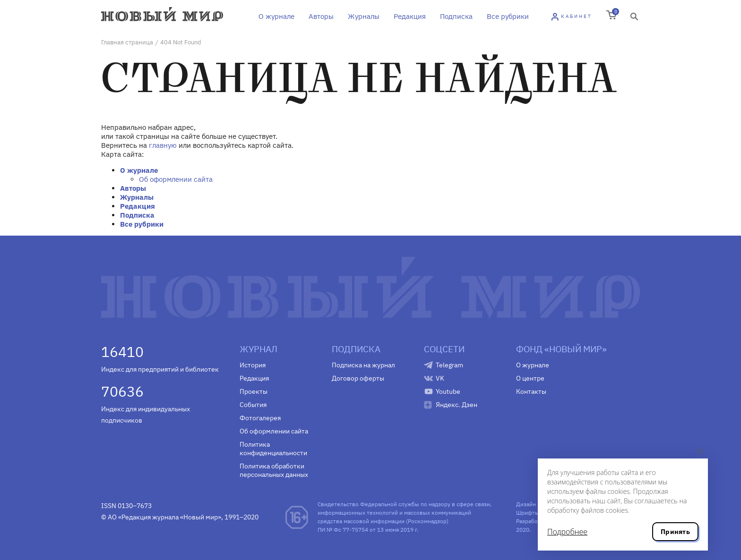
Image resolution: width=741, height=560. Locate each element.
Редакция (410, 16)
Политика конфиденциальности (273, 449)
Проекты (254, 391)
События (253, 405)
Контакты (531, 391)
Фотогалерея (260, 418)
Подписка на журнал (363, 365)
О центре (530, 378)
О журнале (276, 16)
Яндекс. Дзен (457, 405)
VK (440, 378)
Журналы (364, 16)
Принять (675, 532)
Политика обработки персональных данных (274, 470)
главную (163, 145)
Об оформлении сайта (176, 179)
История (253, 365)
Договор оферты (358, 378)
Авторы (321, 16)
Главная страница (127, 42)
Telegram (449, 365)
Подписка (456, 16)
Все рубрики (508, 16)
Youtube (448, 391)
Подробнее (567, 532)
